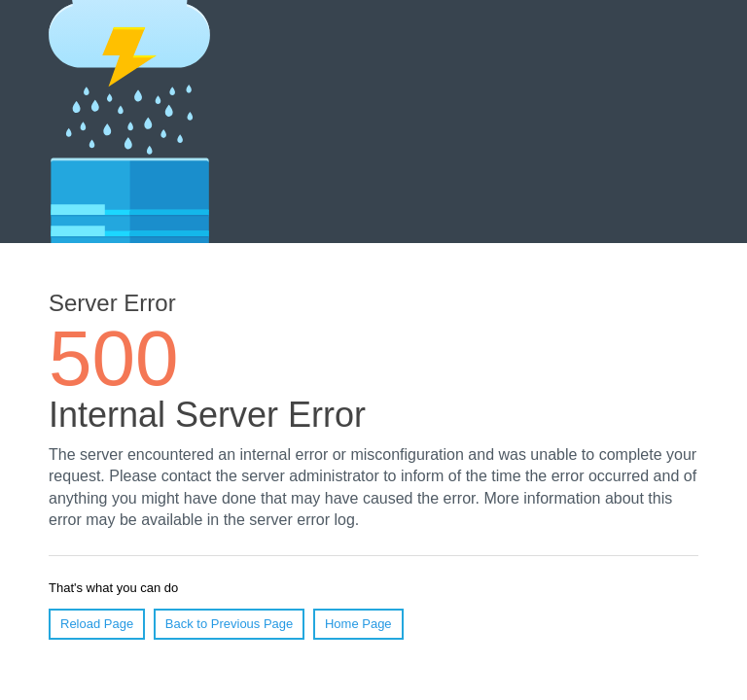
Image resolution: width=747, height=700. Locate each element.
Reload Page (97, 624)
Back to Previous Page (230, 624)
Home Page (358, 624)
